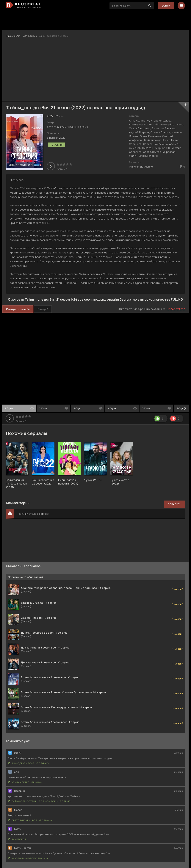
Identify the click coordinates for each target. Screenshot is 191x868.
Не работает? (176, 309)
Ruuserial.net (13, 36)
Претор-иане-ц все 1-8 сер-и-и (30, 820)
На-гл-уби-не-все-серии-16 (28, 858)
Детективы (29, 36)
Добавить (174, 504)
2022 (50, 116)
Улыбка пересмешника (25, 782)
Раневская (17, 839)
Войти (166, 6)
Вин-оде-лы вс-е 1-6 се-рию (28, 763)
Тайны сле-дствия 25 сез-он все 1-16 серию (39, 801)
